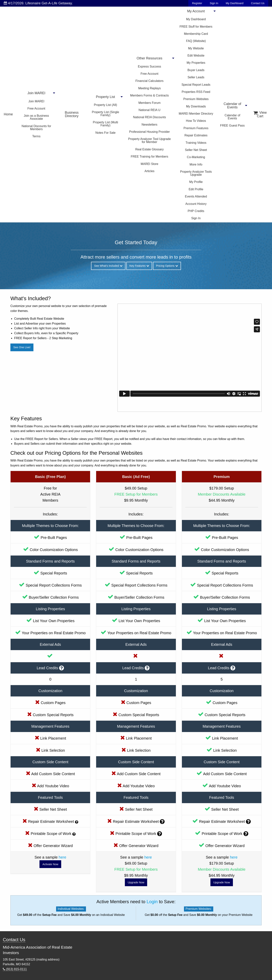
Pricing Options (167, 266)
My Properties (196, 63)
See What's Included (108, 266)
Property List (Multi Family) (105, 124)
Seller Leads (196, 77)
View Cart (260, 114)
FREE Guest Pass (232, 126)
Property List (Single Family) (105, 114)
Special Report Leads (196, 85)
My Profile (196, 182)
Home (8, 114)
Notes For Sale (105, 133)
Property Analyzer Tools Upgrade (196, 173)
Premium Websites (196, 99)
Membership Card (196, 34)
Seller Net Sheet (196, 150)
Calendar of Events (232, 106)
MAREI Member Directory (196, 114)
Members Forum (150, 103)
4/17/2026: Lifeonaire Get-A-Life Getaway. (38, 3)
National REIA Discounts (149, 117)
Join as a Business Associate (36, 117)
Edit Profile (196, 189)
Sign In (214, 3)
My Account (196, 11)
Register (197, 3)
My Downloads (196, 106)
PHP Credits (196, 211)
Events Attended (196, 196)
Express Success (150, 66)
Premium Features (196, 128)
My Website (196, 48)
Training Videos (196, 143)
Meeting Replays (150, 88)
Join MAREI (36, 93)
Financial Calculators (150, 81)
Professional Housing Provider (150, 132)
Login (152, 902)
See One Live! (22, 347)
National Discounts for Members (36, 128)
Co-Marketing (196, 157)
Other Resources (149, 58)
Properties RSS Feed (196, 92)
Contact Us (258, 3)
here (63, 857)
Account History (196, 204)
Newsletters (150, 125)
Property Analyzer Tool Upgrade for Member (150, 140)
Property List (105, 97)
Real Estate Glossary (149, 149)
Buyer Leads (196, 70)
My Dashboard (235, 3)
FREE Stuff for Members (196, 27)
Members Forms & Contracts (149, 95)
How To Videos (196, 121)
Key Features (139, 266)
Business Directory (72, 114)
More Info (196, 164)
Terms (36, 136)
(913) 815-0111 (15, 969)
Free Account (36, 108)
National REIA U (150, 110)
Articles (149, 171)
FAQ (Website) (196, 41)
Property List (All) (105, 105)
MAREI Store (150, 164)
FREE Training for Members (149, 157)
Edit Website (196, 56)
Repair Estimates (196, 135)
